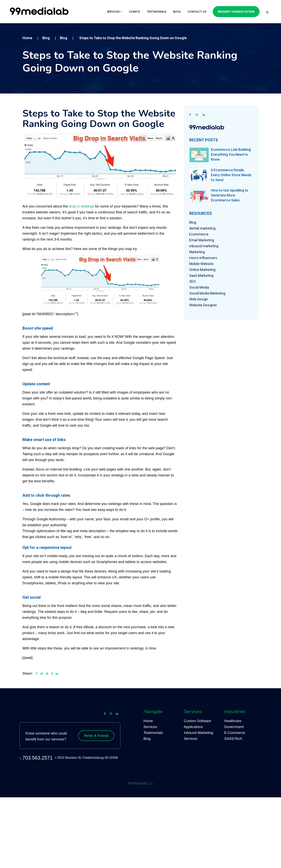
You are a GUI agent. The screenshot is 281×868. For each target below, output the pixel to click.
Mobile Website (201, 264)
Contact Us (197, 12)
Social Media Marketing (207, 293)
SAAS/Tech (233, 739)
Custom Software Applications (198, 724)
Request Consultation (236, 12)
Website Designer (203, 305)
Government (234, 727)
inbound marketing (204, 246)
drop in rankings (82, 206)
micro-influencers (203, 258)
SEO (192, 281)
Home (148, 721)
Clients (134, 12)
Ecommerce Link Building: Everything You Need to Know (231, 154)
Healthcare (233, 721)
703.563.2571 (38, 758)
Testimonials (156, 12)
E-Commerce (235, 733)
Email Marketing (202, 240)
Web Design (199, 299)
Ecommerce (199, 234)
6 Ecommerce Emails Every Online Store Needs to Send (231, 175)
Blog (177, 12)
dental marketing (202, 228)
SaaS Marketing (201, 276)
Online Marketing (202, 270)
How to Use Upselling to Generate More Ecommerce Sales (230, 195)
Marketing (197, 252)
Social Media (199, 287)
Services (115, 12)
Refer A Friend (96, 736)
